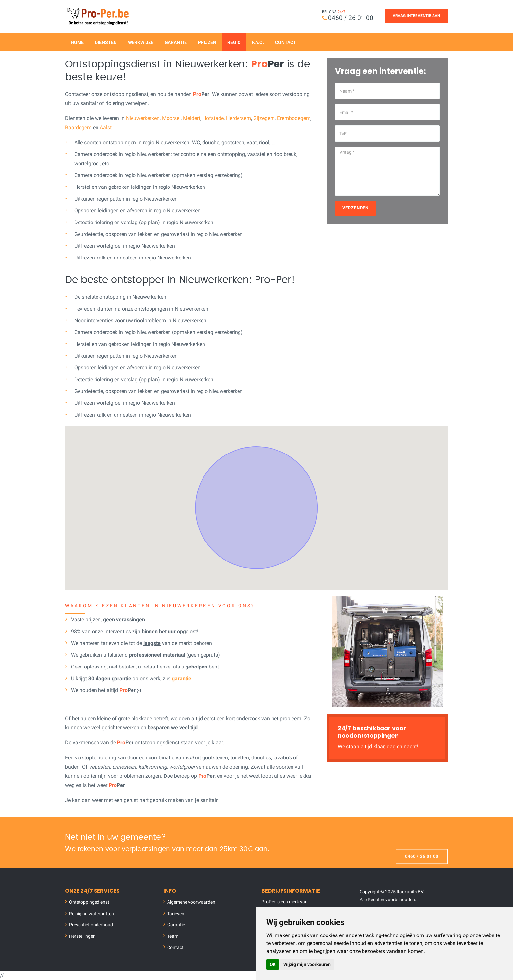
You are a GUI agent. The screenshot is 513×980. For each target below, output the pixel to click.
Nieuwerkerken (143, 118)
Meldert (192, 118)
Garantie (176, 42)
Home (77, 42)
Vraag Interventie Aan (416, 16)
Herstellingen (82, 936)
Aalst (106, 127)
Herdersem (239, 118)
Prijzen (207, 42)
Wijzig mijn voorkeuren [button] (307, 964)
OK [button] (273, 964)
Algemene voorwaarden (191, 902)
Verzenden (355, 208)
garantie (182, 678)
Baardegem (78, 127)
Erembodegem (294, 118)
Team (173, 936)
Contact (286, 42)
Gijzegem (264, 118)
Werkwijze (141, 42)
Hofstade (213, 118)
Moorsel (171, 118)
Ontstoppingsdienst (89, 902)
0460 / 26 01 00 (351, 18)
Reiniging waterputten (91, 913)
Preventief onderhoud (91, 925)
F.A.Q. (258, 42)
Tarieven (176, 913)
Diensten (106, 42)
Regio (234, 42)
